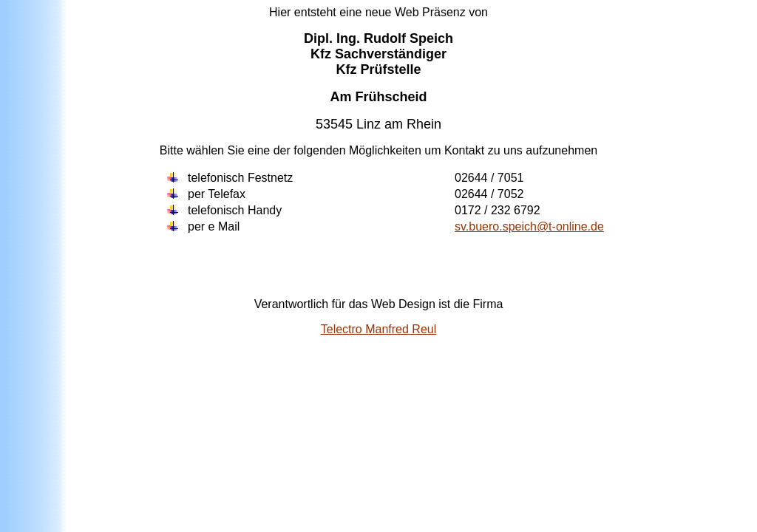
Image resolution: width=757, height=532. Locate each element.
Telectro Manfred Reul (379, 329)
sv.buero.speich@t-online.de (529, 226)
